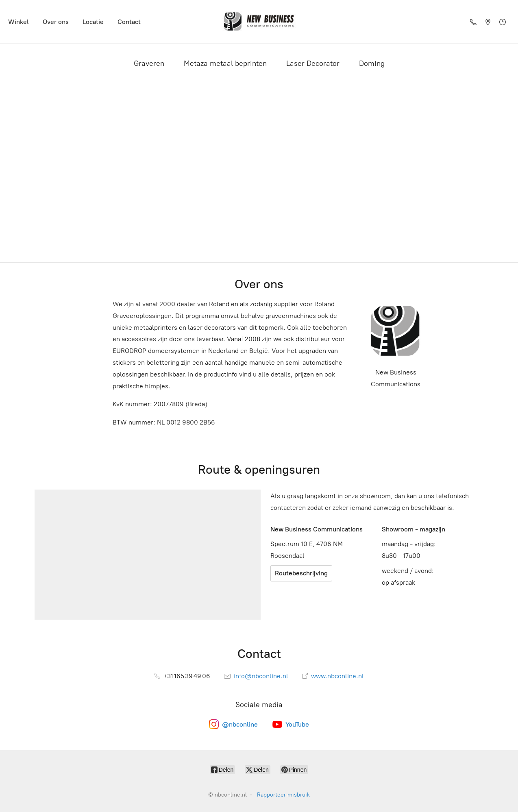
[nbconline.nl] (259, 22)
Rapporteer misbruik (283, 795)
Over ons (56, 22)
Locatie (93, 22)
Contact (129, 22)
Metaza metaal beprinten (225, 63)
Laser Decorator (313, 63)
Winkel (18, 22)
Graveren (149, 63)
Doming (372, 63)
